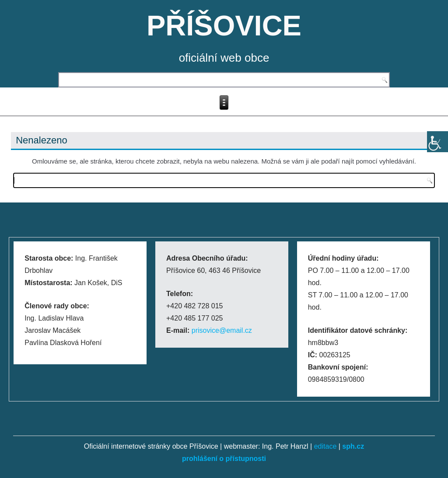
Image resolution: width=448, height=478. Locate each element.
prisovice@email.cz (222, 330)
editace (325, 446)
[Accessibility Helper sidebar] (437, 142)
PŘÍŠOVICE (224, 26)
